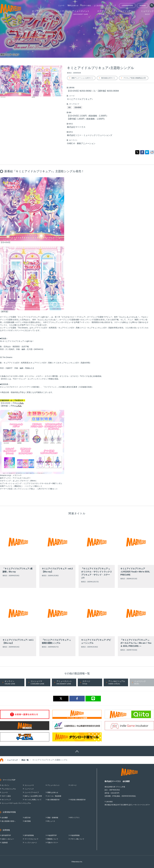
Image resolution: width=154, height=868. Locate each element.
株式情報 (28, 821)
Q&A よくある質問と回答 (33, 796)
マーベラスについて (31, 839)
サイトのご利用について (33, 800)
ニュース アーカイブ (32, 792)
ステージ (73, 785)
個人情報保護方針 (54, 800)
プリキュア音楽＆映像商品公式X (135, 78)
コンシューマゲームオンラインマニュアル (16, 803)
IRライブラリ (75, 818)
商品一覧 (25, 760)
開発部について (53, 839)
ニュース (61, 6)
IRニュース (51, 821)
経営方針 (28, 818)
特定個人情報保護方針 (78, 800)
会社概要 (5, 818)
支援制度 (5, 843)
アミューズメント (54, 785)
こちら (21, 403)
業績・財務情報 (53, 818)
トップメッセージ (31, 843)
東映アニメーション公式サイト (82, 78)
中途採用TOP (52, 835)
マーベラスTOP (9, 780)
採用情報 (143, 6)
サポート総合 (86, 6)
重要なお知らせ (73, 6)
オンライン (5, 785)
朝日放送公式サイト (108, 78)
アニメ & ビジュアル (9, 789)
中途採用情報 (75, 835)
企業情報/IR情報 (127, 6)
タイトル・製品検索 (54, 796)
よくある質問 (99, 6)
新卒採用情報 (29, 835)
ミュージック (12, 760)
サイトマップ (111, 6)
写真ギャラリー (53, 843)
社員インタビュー (8, 839)
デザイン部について (77, 839)
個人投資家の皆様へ (8, 821)
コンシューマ (29, 785)
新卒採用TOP (6, 835)
